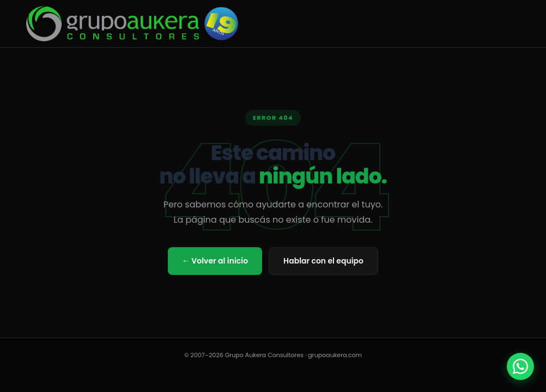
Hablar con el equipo (323, 261)
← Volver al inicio (215, 261)
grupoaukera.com (335, 355)
